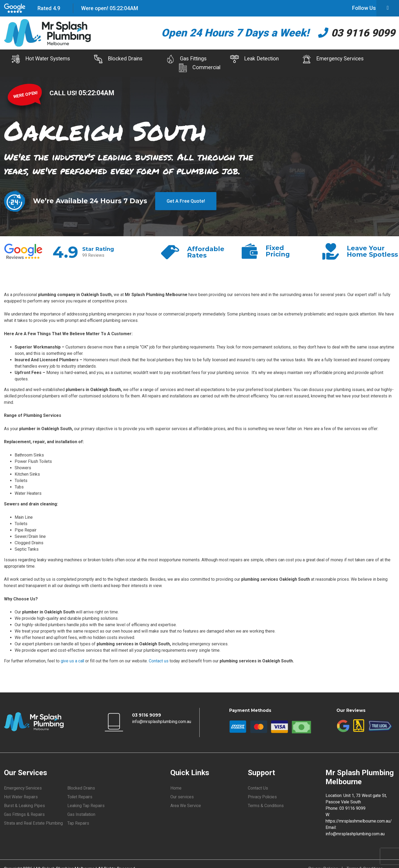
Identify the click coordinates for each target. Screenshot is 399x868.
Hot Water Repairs (21, 797)
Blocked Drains (115, 59)
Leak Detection (257, 59)
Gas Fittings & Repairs (25, 815)
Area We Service (186, 806)
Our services (182, 797)
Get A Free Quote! (186, 201)
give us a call (73, 661)
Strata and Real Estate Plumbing (34, 823)
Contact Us (258, 788)
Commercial (200, 68)
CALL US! (64, 93)
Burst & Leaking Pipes (25, 806)
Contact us (159, 661)
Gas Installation (82, 815)
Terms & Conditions (266, 806)
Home (176, 788)
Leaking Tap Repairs (86, 806)
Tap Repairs (78, 823)
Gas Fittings (186, 59)
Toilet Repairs (80, 797)
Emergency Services (338, 59)
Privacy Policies (263, 797)
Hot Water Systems (34, 59)
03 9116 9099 (355, 33)
